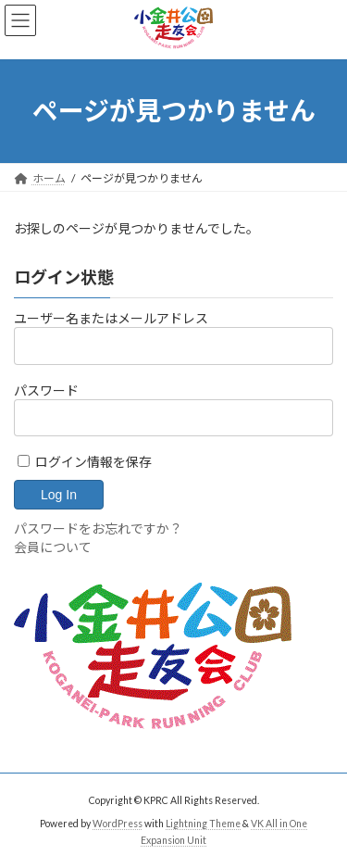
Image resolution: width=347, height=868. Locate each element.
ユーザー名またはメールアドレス (111, 318)
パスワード (46, 390)
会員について (53, 547)
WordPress (118, 824)
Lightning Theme (203, 824)
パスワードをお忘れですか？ (98, 528)
